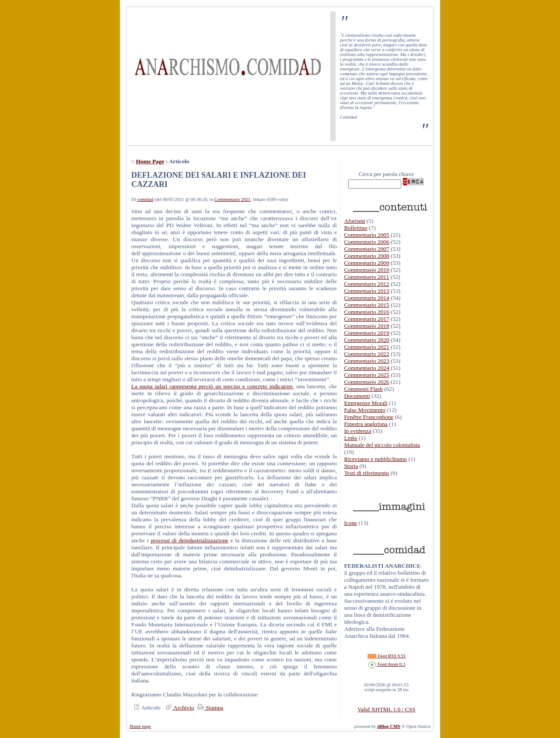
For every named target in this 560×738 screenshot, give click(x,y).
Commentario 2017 (366, 319)
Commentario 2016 (366, 312)
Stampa (209, 708)
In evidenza (357, 431)
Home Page (150, 161)
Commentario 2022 (366, 354)
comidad (145, 199)
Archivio (179, 708)
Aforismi (354, 221)
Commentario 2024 (366, 368)
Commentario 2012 (366, 284)
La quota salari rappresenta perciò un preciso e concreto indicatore (212, 386)
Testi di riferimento (366, 473)
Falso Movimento (364, 410)
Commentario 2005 (366, 235)
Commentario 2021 (233, 199)
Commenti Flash (363, 389)
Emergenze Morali (366, 403)
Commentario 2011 (366, 277)
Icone (350, 523)
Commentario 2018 (366, 326)
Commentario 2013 (366, 291)
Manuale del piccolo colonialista (382, 445)
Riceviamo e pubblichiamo (375, 459)
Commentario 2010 (366, 270)
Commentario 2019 (366, 333)
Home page (140, 726)
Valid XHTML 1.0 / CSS (386, 709)
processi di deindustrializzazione (190, 540)
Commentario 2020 (366, 340)
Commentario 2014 (366, 298)
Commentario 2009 (366, 263)
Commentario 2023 (366, 361)
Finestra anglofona (366, 424)
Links (350, 438)
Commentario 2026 (366, 382)
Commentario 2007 (366, 249)
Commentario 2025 (366, 375)
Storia (351, 466)
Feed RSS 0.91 (386, 656)
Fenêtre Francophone (369, 417)
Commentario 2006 (366, 242)
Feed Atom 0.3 (386, 664)
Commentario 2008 (366, 256)
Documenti (357, 396)
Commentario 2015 (366, 305)
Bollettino (355, 228)
